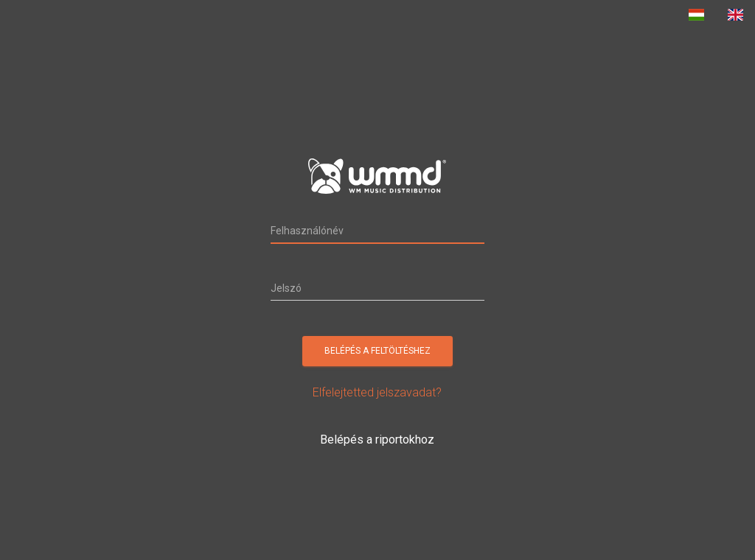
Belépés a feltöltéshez (377, 351)
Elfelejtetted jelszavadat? (377, 392)
